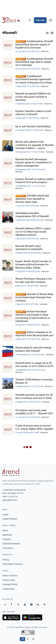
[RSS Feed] (45, 605)
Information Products (12, 564)
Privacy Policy (9, 580)
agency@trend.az (10, 500)
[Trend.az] (11, 20)
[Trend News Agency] (11, 472)
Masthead (7, 535)
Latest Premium (10, 519)
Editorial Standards (11, 544)
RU (34, 639)
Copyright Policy (10, 584)
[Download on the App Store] (11, 617)
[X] (18, 605)
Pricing (6, 560)
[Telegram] (31, 605)
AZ (28, 639)
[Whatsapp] (5, 605)
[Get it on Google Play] (32, 617)
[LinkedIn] (38, 605)
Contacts (7, 539)
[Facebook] (12, 605)
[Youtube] (25, 605)
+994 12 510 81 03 (10, 497)
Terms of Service (10, 576)
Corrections (8, 548)
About (5, 530)
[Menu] (51, 20)
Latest (5, 514)
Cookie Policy (9, 589)
